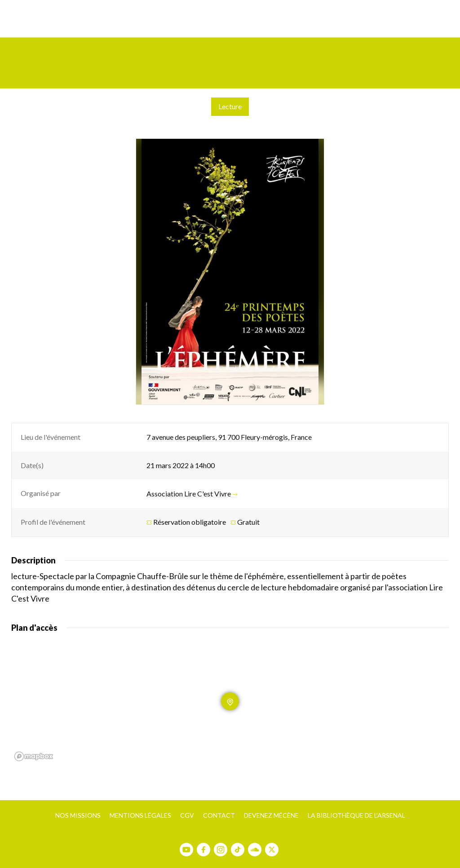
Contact (219, 815)
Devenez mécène (271, 815)
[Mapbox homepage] (34, 756)
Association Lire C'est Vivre (192, 494)
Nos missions (78, 815)
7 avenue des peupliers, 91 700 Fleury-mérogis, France (229, 437)
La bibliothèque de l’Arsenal (356, 815)
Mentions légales (140, 815)
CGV (187, 815)
